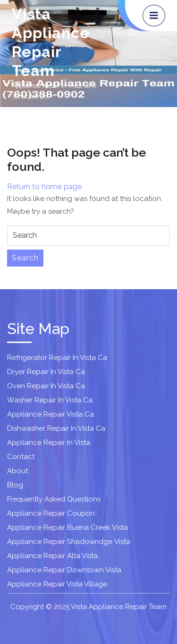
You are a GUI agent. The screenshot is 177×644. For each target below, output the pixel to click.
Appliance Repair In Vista (49, 443)
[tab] (154, 16)
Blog (15, 485)
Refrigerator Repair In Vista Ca (57, 358)
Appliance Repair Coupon (51, 513)
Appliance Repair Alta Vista (52, 556)
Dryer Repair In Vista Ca (46, 372)
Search (25, 258)
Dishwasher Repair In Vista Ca (56, 428)
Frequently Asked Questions (54, 499)
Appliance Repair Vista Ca (51, 414)
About (17, 471)
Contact (21, 457)
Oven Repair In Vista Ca (46, 386)
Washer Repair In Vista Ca (50, 400)
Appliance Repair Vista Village (57, 584)
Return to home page (44, 187)
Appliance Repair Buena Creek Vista (67, 527)
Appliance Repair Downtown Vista (64, 570)
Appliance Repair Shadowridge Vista (69, 542)
